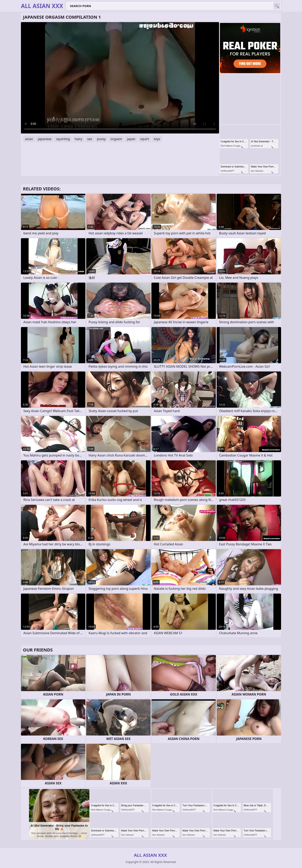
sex (90, 139)
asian (29, 139)
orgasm (116, 139)
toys (157, 139)
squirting (63, 139)
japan (131, 139)
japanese (45, 139)
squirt (145, 139)
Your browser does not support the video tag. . (120, 78)
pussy (101, 139)
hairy (79, 139)
